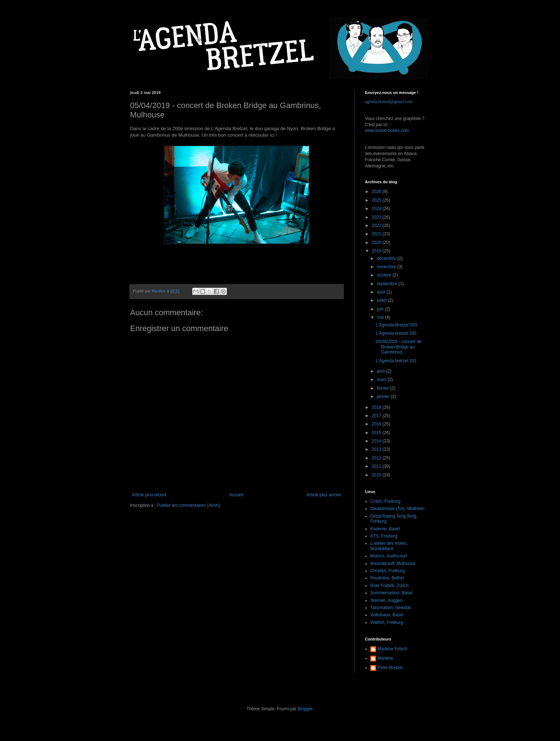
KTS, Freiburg (384, 536)
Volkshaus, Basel (387, 615)
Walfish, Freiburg (387, 622)
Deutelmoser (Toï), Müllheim (397, 509)
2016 (377, 424)
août (382, 292)
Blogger (305, 709)
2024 (377, 209)
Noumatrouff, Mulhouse (393, 564)
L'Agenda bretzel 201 (396, 361)
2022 (377, 226)
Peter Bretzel (390, 668)
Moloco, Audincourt (389, 556)
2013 (377, 449)
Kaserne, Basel (385, 529)
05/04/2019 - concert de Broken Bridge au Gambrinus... (399, 347)
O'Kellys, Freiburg (387, 571)
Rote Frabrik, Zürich (389, 586)
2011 (377, 466)
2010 (377, 475)
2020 (377, 243)
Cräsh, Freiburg (385, 501)
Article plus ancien (324, 495)
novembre (387, 267)
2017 (377, 416)
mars (382, 380)
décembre (387, 258)
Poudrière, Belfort (387, 578)
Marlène (385, 658)
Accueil (236, 495)
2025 (377, 200)
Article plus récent (149, 495)
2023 (377, 217)
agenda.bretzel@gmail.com (389, 102)
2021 (377, 234)
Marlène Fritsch (393, 649)
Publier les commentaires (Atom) (189, 505)
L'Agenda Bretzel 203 (396, 325)
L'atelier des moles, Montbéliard (389, 546)
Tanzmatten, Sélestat (391, 608)
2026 (377, 192)
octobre (385, 275)
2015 (377, 433)
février (384, 388)
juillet (382, 300)
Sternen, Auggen (386, 600)
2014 (377, 441)
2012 (377, 458)
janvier (384, 397)
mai (381, 317)
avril (381, 371)
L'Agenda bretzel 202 (396, 333)
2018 (377, 407)
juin (381, 309)
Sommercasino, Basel (391, 593)
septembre (388, 284)
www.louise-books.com (387, 130)
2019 (377, 251)
